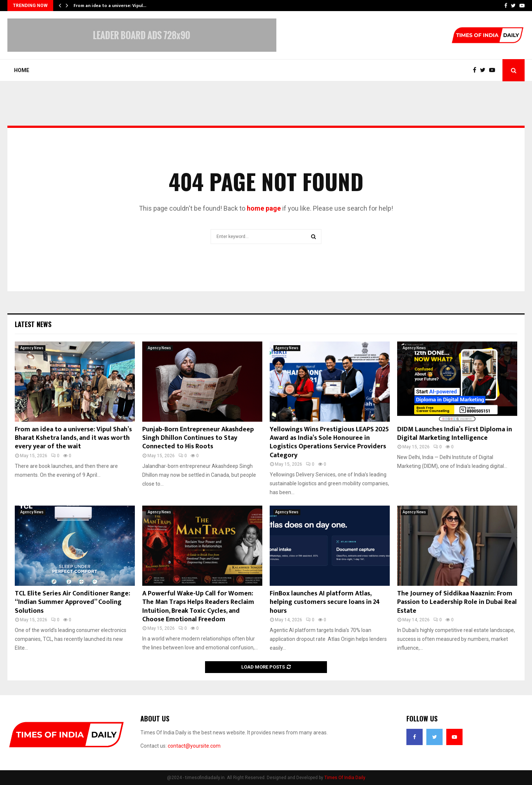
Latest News (33, 324)
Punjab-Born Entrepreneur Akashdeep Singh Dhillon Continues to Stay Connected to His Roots (198, 438)
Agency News (32, 348)
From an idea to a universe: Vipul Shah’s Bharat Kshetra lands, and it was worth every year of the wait (73, 438)
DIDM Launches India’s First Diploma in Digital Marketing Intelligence (455, 434)
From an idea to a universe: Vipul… (110, 6)
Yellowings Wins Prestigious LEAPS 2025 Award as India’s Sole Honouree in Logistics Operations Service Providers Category (329, 442)
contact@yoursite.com (194, 746)
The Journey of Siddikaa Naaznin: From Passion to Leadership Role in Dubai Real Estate (457, 602)
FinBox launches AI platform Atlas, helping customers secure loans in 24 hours (325, 602)
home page (264, 208)
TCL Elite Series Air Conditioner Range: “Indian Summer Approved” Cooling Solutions (72, 602)
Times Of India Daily (345, 778)
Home (22, 70)
